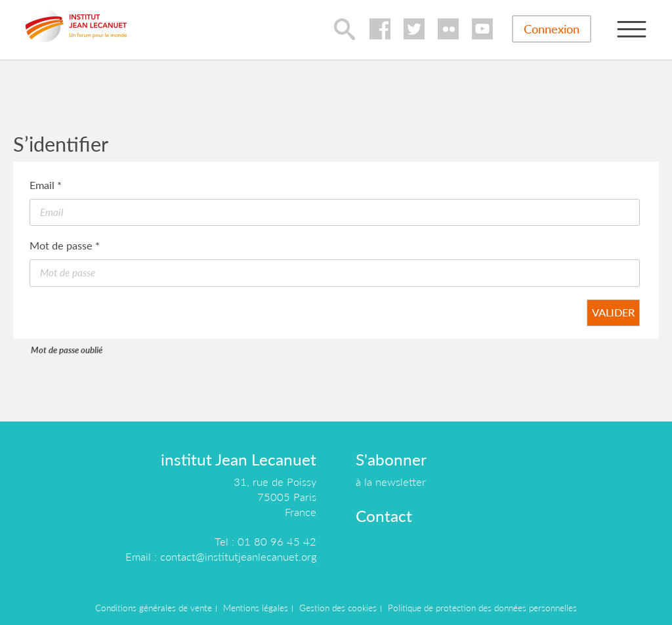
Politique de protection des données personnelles (482, 608)
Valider (613, 312)
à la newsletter (391, 482)
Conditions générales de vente (154, 608)
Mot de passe (65, 245)
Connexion (552, 29)
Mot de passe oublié (67, 350)
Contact (384, 516)
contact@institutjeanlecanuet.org (238, 556)
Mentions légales (256, 608)
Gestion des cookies (338, 608)
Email (46, 185)
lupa (345, 29)
